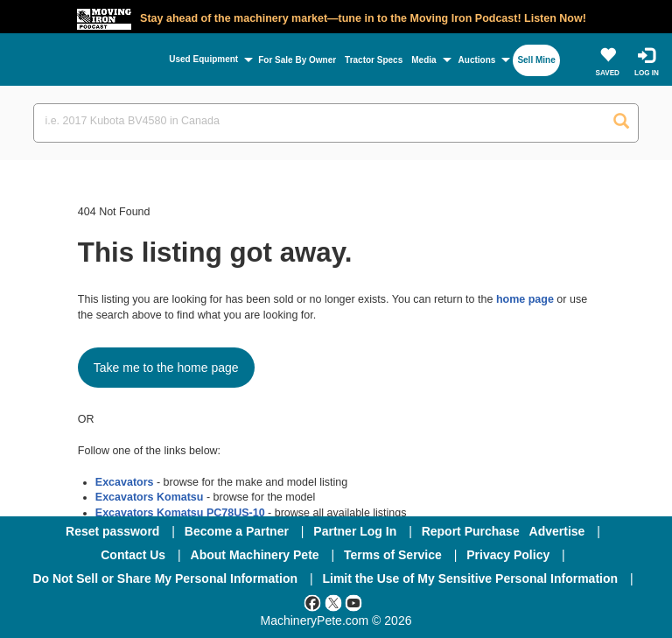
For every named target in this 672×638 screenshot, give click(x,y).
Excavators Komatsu (150, 497)
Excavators (125, 482)
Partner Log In (355, 531)
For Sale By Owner (297, 60)
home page (525, 299)
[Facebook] (312, 602)
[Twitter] (333, 602)
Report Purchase (471, 531)
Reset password (112, 531)
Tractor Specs (374, 60)
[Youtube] (353, 602)
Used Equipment (203, 59)
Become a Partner (237, 531)
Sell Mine (536, 60)
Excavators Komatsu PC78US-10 (180, 513)
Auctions (477, 60)
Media (423, 60)
